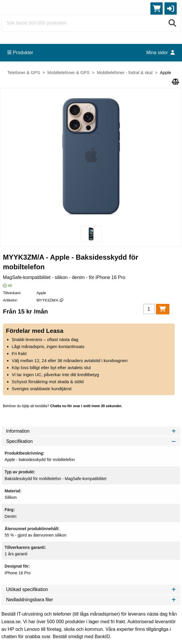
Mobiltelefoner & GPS (68, 72)
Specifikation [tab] (91, 441)
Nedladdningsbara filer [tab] (91, 600)
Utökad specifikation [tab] (91, 589)
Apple (165, 72)
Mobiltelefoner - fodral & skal (125, 72)
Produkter (20, 53)
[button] (171, 8)
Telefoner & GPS (24, 72)
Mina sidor (160, 53)
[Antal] (149, 309)
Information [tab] (91, 431)
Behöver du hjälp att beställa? (63, 406)
